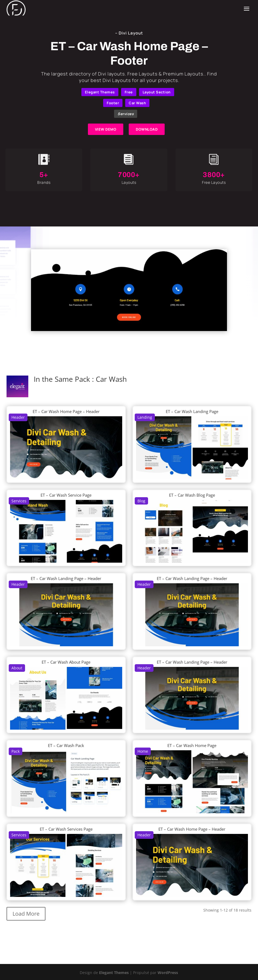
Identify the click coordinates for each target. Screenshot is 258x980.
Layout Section (157, 92)
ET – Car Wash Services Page (66, 829)
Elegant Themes (100, 92)
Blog (141, 501)
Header (18, 417)
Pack (16, 751)
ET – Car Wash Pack (66, 745)
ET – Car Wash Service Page (66, 495)
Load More (26, 914)
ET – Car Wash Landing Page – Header (66, 578)
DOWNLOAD (147, 129)
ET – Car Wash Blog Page (192, 495)
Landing (145, 417)
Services (126, 114)
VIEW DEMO (106, 129)
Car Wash (137, 103)
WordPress (168, 973)
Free (129, 92)
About (17, 668)
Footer (113, 103)
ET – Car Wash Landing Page (192, 411)
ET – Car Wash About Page (66, 662)
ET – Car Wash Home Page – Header (66, 411)
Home (143, 751)
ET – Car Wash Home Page (192, 745)
